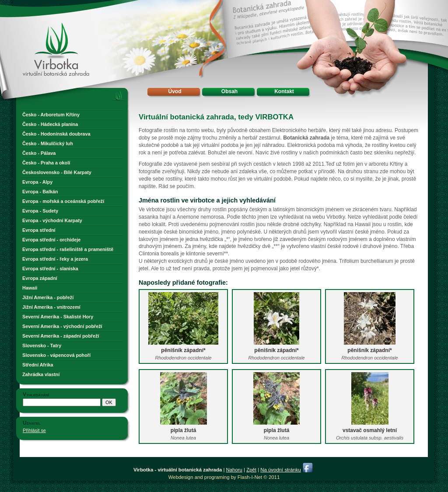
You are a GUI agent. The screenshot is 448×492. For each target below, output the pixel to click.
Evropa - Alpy (37, 182)
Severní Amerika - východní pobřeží (62, 326)
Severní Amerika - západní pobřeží (61, 336)
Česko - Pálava (39, 153)
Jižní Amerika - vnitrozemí (51, 307)
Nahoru (234, 470)
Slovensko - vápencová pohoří (56, 355)
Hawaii (30, 288)
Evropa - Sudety (40, 211)
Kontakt (284, 91)
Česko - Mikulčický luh (48, 143)
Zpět (251, 470)
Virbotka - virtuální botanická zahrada (41, 32)
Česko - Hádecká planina (50, 124)
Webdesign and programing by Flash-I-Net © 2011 (224, 477)
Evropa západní (40, 278)
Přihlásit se (34, 430)
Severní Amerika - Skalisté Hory (58, 317)
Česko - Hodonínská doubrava (56, 134)
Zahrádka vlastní (41, 374)
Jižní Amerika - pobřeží (48, 297)
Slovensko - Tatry (42, 345)
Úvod (175, 91)
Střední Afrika (38, 365)
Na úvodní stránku (280, 470)
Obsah (229, 91)
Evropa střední (39, 230)
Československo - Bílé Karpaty (57, 172)
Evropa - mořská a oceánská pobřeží (63, 201)
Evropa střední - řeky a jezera (55, 259)
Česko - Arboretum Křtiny (51, 115)
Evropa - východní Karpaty (52, 220)
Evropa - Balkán (40, 192)
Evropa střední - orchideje (51, 240)
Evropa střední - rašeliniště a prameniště (68, 249)
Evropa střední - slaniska (50, 269)
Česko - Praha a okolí (46, 163)
